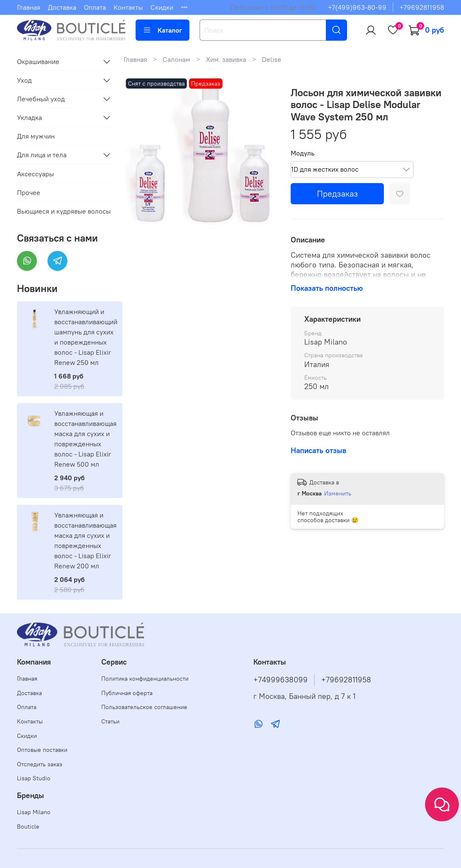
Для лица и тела (42, 155)
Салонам (176, 59)
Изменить (338, 493)
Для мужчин (36, 136)
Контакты (128, 7)
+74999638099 (280, 680)
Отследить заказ (40, 764)
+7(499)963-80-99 (357, 7)
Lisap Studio (34, 778)
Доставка (62, 7)
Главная (29, 7)
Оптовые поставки (42, 750)
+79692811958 (422, 7)
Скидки (162, 7)
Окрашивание (38, 61)
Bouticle (28, 826)
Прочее (29, 192)
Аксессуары (35, 174)
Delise (272, 59)
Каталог (162, 30)
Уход (24, 80)
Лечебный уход (41, 99)
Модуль (303, 153)
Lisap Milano (34, 812)
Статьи (110, 721)
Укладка (29, 117)
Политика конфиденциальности (145, 679)
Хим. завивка (226, 59)
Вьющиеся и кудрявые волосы (64, 211)
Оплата (95, 7)
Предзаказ (337, 193)
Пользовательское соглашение (144, 707)
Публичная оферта (127, 693)
